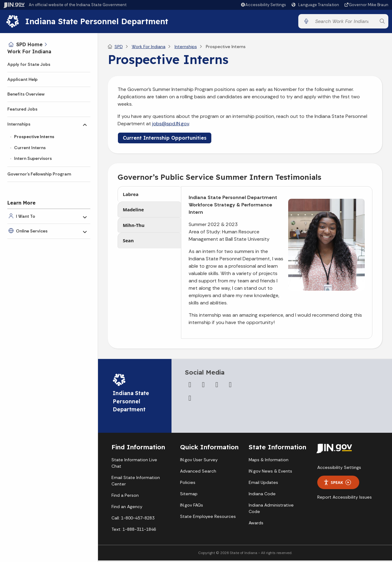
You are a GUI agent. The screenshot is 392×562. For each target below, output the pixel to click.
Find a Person (125, 498)
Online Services (32, 231)
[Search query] (344, 23)
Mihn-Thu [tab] (134, 231)
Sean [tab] (129, 248)
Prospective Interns (34, 137)
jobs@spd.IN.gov (171, 126)
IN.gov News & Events (270, 473)
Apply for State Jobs (29, 64)
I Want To (26, 216)
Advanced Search (198, 473)
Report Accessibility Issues (345, 500)
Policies (188, 485)
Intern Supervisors (33, 158)
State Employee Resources (208, 519)
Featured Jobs (22, 109)
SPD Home (29, 44)
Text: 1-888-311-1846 (134, 532)
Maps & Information (269, 462)
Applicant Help (23, 79)
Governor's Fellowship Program (39, 174)
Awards (256, 525)
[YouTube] (217, 387)
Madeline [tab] (134, 214)
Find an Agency (127, 509)
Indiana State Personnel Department (99, 22)
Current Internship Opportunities (165, 140)
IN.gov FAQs (192, 507)
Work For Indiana (29, 51)
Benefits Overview (26, 94)
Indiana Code (262, 496)
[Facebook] (190, 387)
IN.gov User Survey (199, 462)
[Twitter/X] (203, 387)
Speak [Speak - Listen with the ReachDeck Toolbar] (337, 485)
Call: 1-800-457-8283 (133, 520)
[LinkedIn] (230, 387)
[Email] (190, 401)
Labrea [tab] (131, 197)
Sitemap (189, 496)
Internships (19, 124)
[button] (263, 5)
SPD (119, 49)
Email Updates (263, 485)
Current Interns (30, 148)
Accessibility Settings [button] (339, 470)
